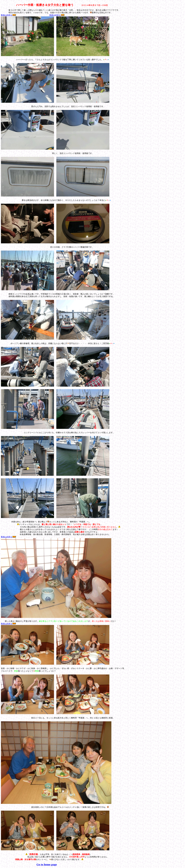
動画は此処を (8, 15)
